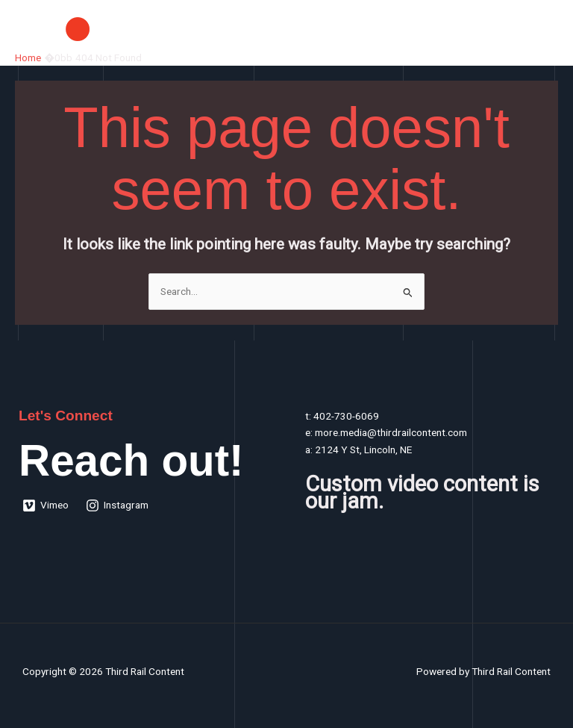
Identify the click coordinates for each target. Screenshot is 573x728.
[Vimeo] (46, 505)
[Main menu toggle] (544, 29)
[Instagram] (118, 505)
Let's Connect (66, 416)
